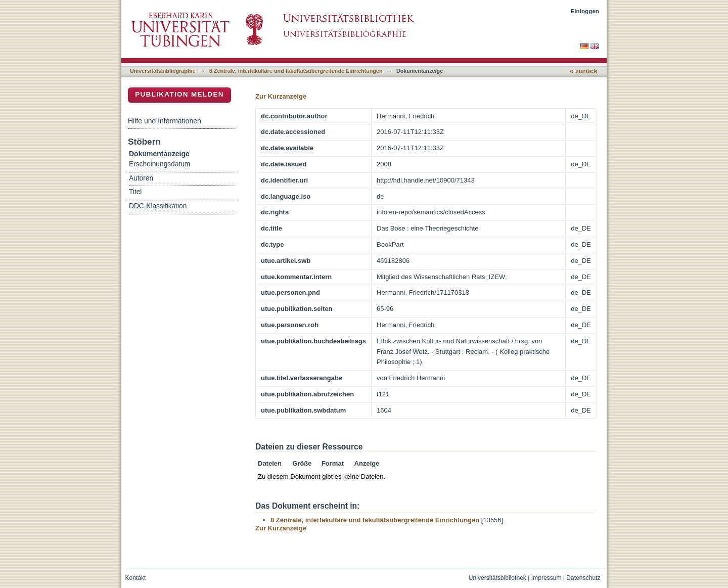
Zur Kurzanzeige (281, 96)
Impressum (547, 578)
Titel (135, 192)
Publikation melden (179, 94)
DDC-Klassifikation (158, 206)
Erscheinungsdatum (160, 164)
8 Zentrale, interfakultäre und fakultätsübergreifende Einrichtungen (296, 71)
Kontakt (136, 578)
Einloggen (585, 11)
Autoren (141, 178)
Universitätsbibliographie (163, 71)
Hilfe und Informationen (165, 121)
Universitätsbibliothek (497, 578)
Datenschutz (583, 578)
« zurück (584, 71)
